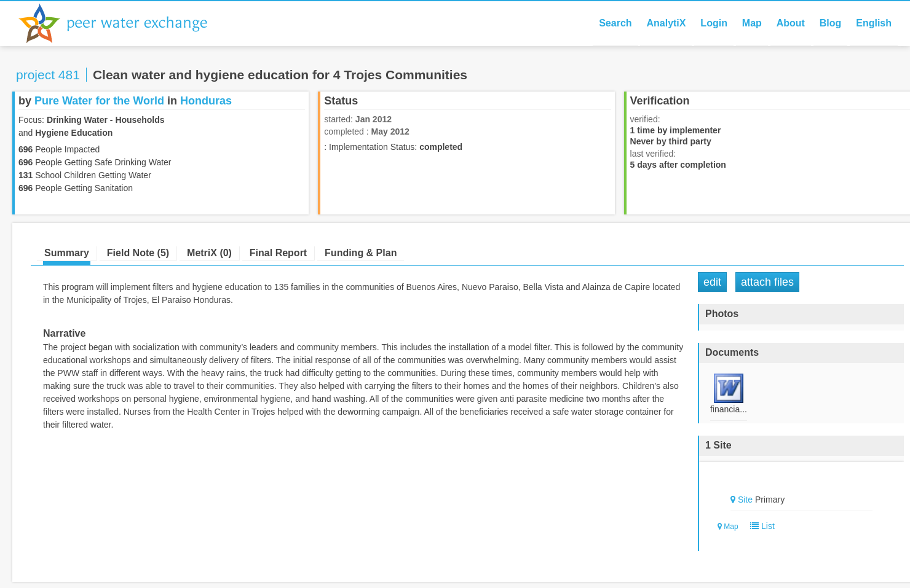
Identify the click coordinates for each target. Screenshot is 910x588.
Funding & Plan (361, 253)
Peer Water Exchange (123, 23)
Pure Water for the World (99, 101)
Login (714, 23)
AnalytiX (666, 23)
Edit (712, 282)
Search (615, 23)
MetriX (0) (209, 253)
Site (745, 500)
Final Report (278, 253)
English (874, 23)
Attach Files (767, 282)
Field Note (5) (138, 253)
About (791, 23)
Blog (831, 23)
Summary (67, 253)
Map (752, 23)
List (760, 526)
